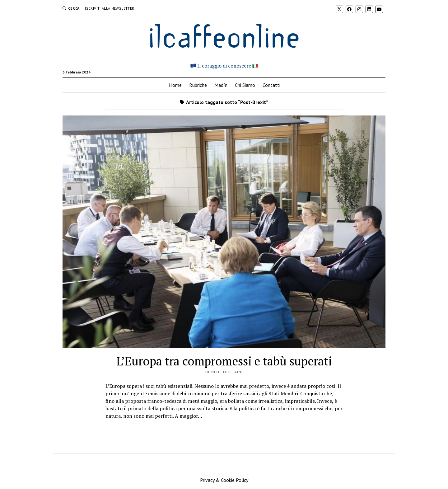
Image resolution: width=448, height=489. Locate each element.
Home (175, 85)
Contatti (271, 85)
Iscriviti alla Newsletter (110, 8)
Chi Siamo (245, 85)
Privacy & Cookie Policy (224, 480)
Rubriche (198, 85)
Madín (221, 85)
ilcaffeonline (224, 35)
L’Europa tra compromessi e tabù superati (224, 361)
